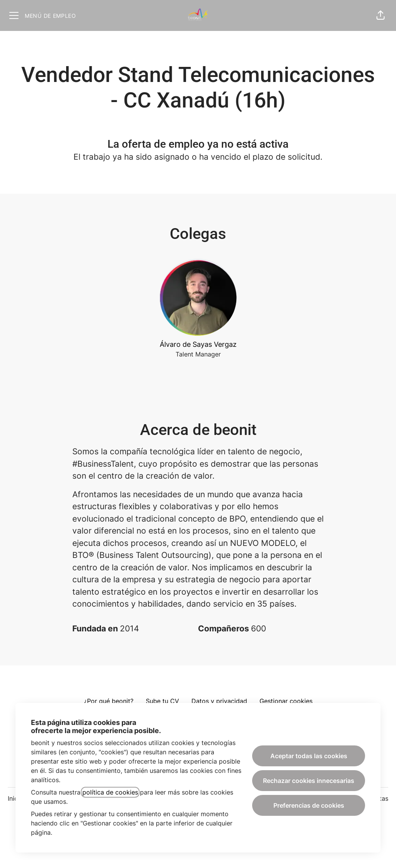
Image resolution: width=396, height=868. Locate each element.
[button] (381, 15)
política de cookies (110, 792)
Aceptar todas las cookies (309, 756)
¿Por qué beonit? (109, 701)
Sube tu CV (162, 701)
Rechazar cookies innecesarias (309, 781)
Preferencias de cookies (309, 805)
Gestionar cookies (286, 701)
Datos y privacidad (219, 701)
